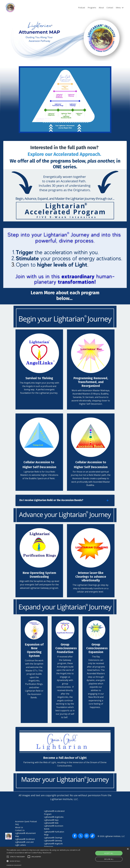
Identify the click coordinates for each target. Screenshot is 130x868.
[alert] (65, 857)
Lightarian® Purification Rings (54, 834)
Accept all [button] (109, 853)
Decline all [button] (109, 859)
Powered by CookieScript (14, 865)
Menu (120, 8)
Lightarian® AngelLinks (54, 818)
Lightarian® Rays (51, 821)
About (101, 8)
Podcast (82, 8)
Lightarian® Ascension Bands (54, 828)
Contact (110, 8)
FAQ (17, 825)
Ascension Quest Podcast (26, 822)
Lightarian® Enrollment (25, 840)
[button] (45, 861)
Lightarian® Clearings (53, 838)
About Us (19, 828)
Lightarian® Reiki (51, 824)
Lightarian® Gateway (53, 841)
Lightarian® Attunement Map (25, 835)
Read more (47, 853)
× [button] (128, 849)
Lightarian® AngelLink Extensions (53, 846)
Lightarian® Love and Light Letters (24, 844)
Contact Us (20, 831)
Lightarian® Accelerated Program (54, 813)
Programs (92, 8)
